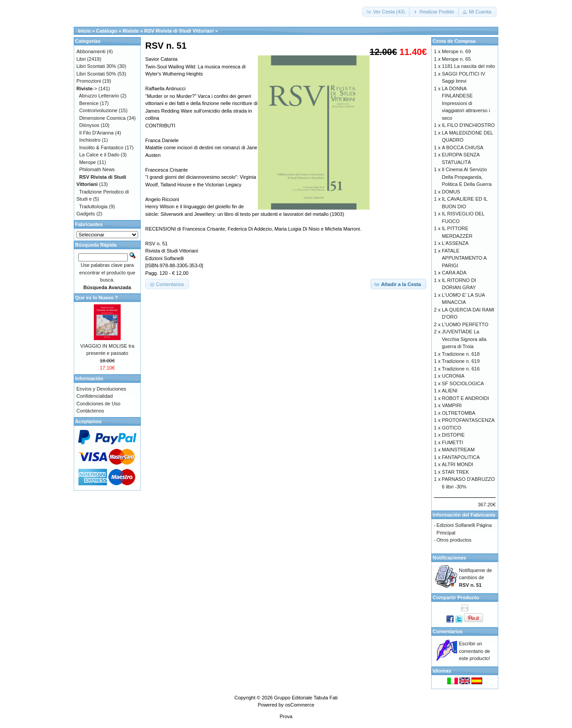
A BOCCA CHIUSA (463, 147)
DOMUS (451, 192)
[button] (386, 12)
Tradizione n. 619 (461, 361)
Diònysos (89, 125)
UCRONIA (453, 376)
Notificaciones (449, 558)
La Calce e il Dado (99, 155)
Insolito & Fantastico (101, 147)
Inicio (84, 31)
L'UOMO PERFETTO (465, 324)
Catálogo (107, 31)
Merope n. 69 (456, 51)
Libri (81, 59)
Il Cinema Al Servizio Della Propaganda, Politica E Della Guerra (467, 177)
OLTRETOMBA (459, 413)
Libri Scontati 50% (96, 74)
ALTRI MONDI (458, 464)
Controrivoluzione (98, 110)
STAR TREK (456, 472)
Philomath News (97, 169)
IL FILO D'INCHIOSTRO (468, 125)
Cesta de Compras (454, 41)
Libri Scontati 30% (96, 66)
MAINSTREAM (458, 450)
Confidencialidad (95, 396)
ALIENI (450, 391)
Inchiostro (90, 140)
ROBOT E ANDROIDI (466, 398)
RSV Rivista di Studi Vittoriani (179, 31)
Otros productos (454, 540)
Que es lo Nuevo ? (97, 298)
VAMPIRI (452, 405)
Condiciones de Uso (98, 404)
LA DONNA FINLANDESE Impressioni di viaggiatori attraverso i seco (466, 103)
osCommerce (300, 705)
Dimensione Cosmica (102, 118)
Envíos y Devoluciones (101, 389)
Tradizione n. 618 (461, 354)
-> (87, 88)
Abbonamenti (91, 51)
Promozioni (89, 81)
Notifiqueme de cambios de (475, 578)
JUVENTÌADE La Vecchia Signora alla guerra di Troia (464, 339)
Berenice (89, 103)
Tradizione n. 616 (461, 369)
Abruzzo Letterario (99, 96)
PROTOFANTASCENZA (468, 420)
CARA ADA (454, 273)
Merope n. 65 (456, 59)
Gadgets (86, 214)
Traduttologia (93, 206)
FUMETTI (453, 442)
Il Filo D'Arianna (96, 133)
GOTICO (452, 428)
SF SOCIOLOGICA (463, 383)
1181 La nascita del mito (469, 66)
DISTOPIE (453, 435)
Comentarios (448, 631)
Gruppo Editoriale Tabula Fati (306, 698)
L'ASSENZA (455, 243)
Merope (87, 162)
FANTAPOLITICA (461, 457)
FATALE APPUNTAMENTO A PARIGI (464, 258)
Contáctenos (90, 411)
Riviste (130, 31)
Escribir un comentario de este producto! (475, 651)
